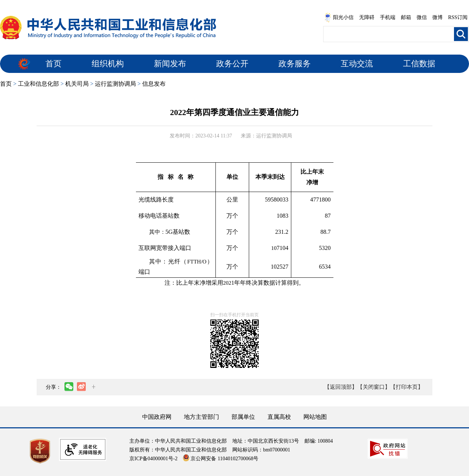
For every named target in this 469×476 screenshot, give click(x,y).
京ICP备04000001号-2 (153, 459)
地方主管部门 (202, 417)
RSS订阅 (458, 17)
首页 (53, 64)
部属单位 (243, 417)
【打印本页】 (407, 387)
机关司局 (77, 84)
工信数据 (419, 64)
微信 (422, 17)
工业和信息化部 (38, 84)
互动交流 (357, 64)
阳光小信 (339, 18)
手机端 (388, 17)
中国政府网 (157, 417)
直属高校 (279, 417)
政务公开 (232, 64)
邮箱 (406, 17)
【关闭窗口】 (374, 387)
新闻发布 (170, 64)
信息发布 (154, 84)
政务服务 (295, 64)
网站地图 (315, 417)
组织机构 (108, 64)
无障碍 (367, 17)
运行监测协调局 (115, 84)
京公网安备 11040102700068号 (221, 459)
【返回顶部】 (341, 387)
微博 (437, 17)
